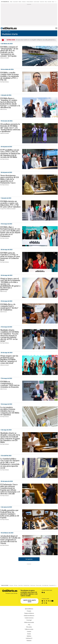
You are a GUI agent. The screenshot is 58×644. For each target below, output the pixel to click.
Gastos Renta (21, 585)
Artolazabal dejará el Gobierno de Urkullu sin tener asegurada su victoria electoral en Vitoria (10, 540)
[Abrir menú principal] (56, 28)
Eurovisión (49, 2)
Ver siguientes (29, 559)
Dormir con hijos (39, 585)
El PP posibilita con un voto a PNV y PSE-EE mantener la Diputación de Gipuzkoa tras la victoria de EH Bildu (10, 154)
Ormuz (46, 2)
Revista (29, 634)
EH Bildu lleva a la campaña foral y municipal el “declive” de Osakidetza (9, 307)
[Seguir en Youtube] (52, 601)
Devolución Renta (27, 585)
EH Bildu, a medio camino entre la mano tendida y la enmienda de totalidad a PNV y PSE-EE (10, 76)
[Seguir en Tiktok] (42, 603)
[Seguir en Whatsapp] (44, 603)
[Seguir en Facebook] (46, 601)
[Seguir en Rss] (46, 603)
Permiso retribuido (30, 2)
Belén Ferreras (4, 109)
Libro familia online (45, 585)
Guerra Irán (42, 2)
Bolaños (20, 2)
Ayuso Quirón (16, 2)
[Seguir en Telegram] (48, 601)
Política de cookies (29, 629)
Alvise (53, 2)
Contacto (29, 632)
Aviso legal (29, 620)
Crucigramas (11, 585)
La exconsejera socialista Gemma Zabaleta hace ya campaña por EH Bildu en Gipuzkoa (10, 411)
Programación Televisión (53, 585)
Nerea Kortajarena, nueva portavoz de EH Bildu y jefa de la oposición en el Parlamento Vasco (10, 179)
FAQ (29, 625)
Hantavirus (24, 2)
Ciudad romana (33, 585)
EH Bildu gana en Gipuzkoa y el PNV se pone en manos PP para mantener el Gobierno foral (10, 256)
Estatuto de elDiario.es (29, 616)
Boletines (29, 636)
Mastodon (29, 641)
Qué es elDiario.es (29, 609)
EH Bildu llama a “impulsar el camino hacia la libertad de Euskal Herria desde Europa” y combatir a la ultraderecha (10, 103)
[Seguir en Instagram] (50, 601)
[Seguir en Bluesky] (42, 601)
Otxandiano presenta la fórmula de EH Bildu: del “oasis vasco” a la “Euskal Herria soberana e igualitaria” (10, 128)
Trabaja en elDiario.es (29, 613)
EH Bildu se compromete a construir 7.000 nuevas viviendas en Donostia (10, 384)
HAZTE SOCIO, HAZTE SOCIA (30, 601)
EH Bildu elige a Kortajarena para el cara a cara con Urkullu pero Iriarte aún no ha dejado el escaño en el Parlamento (10, 232)
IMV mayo (16, 585)
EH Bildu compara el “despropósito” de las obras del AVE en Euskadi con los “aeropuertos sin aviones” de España (9, 51)
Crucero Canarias (36, 2)
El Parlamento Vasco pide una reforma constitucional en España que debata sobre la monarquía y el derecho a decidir (10, 489)
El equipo (29, 611)
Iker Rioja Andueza (5, 82)
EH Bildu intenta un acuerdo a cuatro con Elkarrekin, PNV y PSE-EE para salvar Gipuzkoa (10, 204)
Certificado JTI (29, 638)
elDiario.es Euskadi (5, 58)
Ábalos (11, 2)
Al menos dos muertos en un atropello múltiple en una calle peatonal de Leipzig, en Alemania (36, 40)
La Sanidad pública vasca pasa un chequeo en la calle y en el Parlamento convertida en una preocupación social (10, 463)
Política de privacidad (29, 622)
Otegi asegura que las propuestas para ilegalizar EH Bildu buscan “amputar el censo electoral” (9, 359)
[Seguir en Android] (42, 592)
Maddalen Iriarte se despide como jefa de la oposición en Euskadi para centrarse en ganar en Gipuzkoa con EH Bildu (10, 438)
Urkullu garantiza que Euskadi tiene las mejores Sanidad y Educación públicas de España (10, 514)
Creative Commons (29, 618)
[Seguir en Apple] (44, 592)
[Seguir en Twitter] (44, 601)
